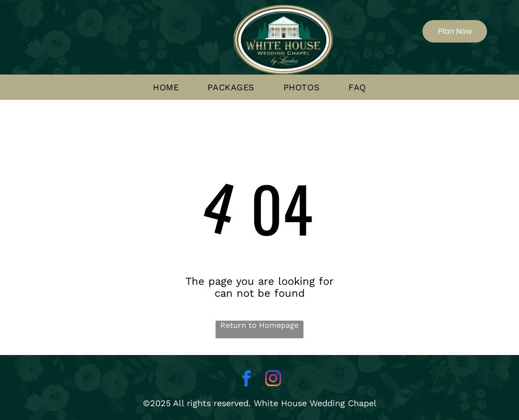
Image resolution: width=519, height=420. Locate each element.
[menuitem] (166, 87)
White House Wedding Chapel (315, 403)
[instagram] (273, 380)
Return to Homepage (259, 325)
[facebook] (246, 380)
